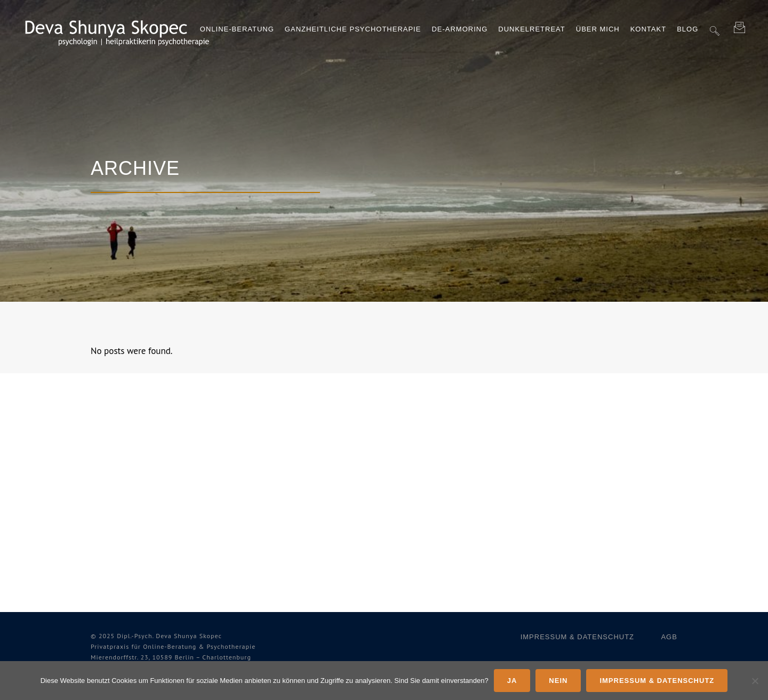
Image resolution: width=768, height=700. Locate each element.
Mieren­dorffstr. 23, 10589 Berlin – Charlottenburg (171, 657)
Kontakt (269, 546)
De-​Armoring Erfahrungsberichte (136, 472)
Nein (558, 681)
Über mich (273, 526)
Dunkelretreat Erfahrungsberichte (136, 442)
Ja (512, 681)
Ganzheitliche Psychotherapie (285, 461)
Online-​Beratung (287, 436)
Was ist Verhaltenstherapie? (154, 497)
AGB (669, 637)
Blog (261, 565)
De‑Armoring (278, 486)
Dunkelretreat (283, 506)
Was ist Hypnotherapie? (143, 517)
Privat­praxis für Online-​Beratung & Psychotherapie (173, 646)
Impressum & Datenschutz (577, 637)
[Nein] (755, 681)
